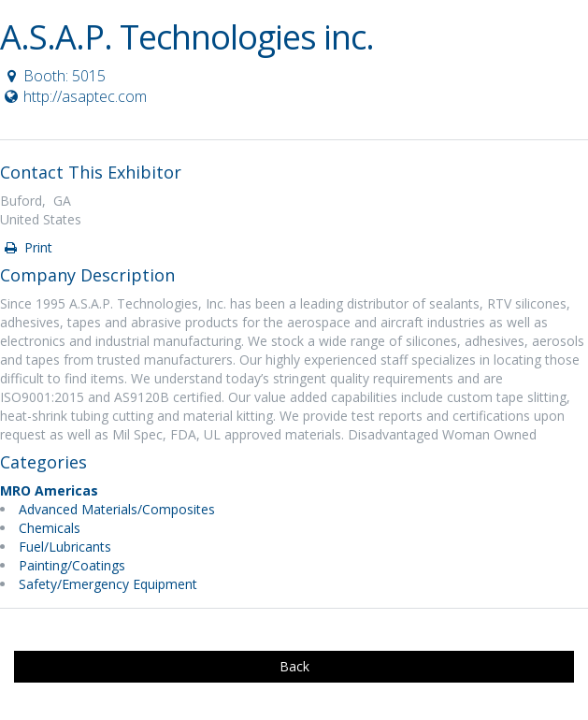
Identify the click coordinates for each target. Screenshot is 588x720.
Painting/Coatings (72, 565)
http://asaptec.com (74, 96)
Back (294, 666)
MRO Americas (49, 490)
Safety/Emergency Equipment (108, 584)
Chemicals (50, 528)
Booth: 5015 (54, 76)
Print (27, 247)
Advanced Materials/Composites (117, 509)
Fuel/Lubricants (65, 547)
